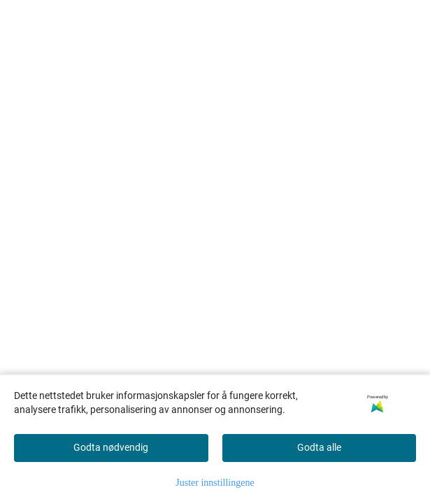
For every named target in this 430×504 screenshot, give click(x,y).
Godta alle (319, 447)
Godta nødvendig (111, 447)
